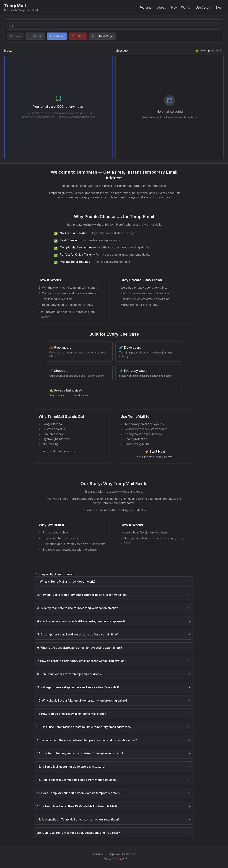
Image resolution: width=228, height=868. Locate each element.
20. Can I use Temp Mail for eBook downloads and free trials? (114, 833)
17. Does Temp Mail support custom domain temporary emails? (114, 793)
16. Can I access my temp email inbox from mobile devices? (114, 780)
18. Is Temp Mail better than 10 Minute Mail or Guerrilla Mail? (114, 806)
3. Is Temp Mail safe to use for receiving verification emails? (114, 608)
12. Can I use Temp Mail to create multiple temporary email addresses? (114, 727)
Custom (35, 36)
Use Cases (203, 8)
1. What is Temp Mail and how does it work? (114, 582)
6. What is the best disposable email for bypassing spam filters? (114, 648)
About (161, 8)
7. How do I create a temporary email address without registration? (114, 661)
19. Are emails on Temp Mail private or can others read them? (114, 819)
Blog (219, 8)
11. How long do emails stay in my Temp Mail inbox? (114, 714)
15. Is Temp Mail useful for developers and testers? (114, 767)
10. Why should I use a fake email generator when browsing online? (114, 700)
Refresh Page (102, 36)
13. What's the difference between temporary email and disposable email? (114, 740)
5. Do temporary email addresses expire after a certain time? (114, 634)
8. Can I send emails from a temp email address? (114, 674)
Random (57, 36)
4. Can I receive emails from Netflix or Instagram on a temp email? (114, 621)
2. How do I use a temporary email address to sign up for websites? (114, 595)
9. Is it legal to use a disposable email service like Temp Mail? (114, 687)
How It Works (181, 8)
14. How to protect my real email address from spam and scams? (114, 753)
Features (146, 8)
